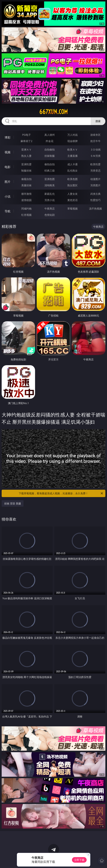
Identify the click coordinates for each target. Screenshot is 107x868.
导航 (8, 211)
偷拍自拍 (50, 164)
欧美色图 (72, 179)
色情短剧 (50, 215)
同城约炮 (26, 209)
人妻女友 (72, 194)
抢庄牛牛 (95, 141)
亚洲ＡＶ (26, 149)
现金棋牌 (72, 141)
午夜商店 (50, 209)
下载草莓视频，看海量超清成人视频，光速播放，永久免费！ (61, 493)
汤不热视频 (95, 209)
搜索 (98, 121)
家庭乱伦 (50, 194)
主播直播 (72, 156)
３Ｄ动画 (95, 149)
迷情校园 (26, 200)
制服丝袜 (26, 171)
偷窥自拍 (26, 179)
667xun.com (53, 112)
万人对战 (72, 135)
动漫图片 (95, 179)
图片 (8, 182)
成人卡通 (72, 164)
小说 (8, 196)
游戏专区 (95, 135)
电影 (8, 167)
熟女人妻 (26, 156)
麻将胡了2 (26, 141)
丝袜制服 (50, 156)
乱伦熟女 (72, 171)
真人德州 (50, 135)
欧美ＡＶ (72, 149)
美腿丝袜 (26, 185)
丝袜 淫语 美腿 (13, 503)
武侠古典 (95, 194)
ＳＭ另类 (95, 156)
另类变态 (95, 171)
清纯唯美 (50, 185)
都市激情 (26, 194)
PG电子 (27, 135)
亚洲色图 (50, 179)
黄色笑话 (72, 200)
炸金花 (50, 141)
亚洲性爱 (26, 164)
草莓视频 (72, 209)
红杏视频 (26, 215)
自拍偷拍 (50, 149)
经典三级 (50, 171)
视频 (8, 152)
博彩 (8, 137)
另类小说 (50, 200)
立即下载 (79, 860)
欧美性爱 (95, 164)
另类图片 (95, 185)
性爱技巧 (95, 200)
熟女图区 (72, 185)
